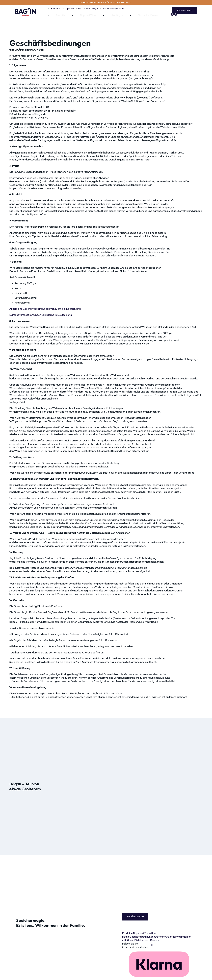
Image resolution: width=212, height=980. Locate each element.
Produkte (56, 8)
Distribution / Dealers (147, 940)
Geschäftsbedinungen (142, 937)
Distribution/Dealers (114, 8)
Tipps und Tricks (73, 8)
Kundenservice (185, 10)
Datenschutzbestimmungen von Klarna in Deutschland (41, 315)
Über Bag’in (92, 8)
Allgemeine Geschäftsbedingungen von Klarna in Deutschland (45, 309)
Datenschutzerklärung (168, 937)
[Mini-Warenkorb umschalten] (185, 16)
